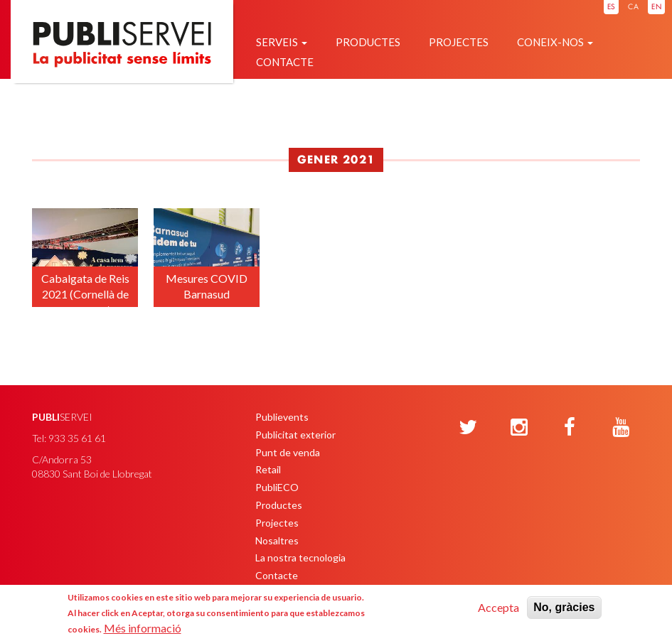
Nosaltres (277, 540)
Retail (268, 469)
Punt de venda (288, 452)
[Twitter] (468, 428)
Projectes (459, 42)
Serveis (282, 42)
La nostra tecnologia (300, 557)
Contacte (285, 62)
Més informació (143, 628)
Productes (368, 42)
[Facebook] (570, 428)
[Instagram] (519, 428)
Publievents (282, 417)
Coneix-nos (555, 42)
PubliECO (277, 487)
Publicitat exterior (295, 435)
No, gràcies (564, 607)
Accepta (498, 607)
